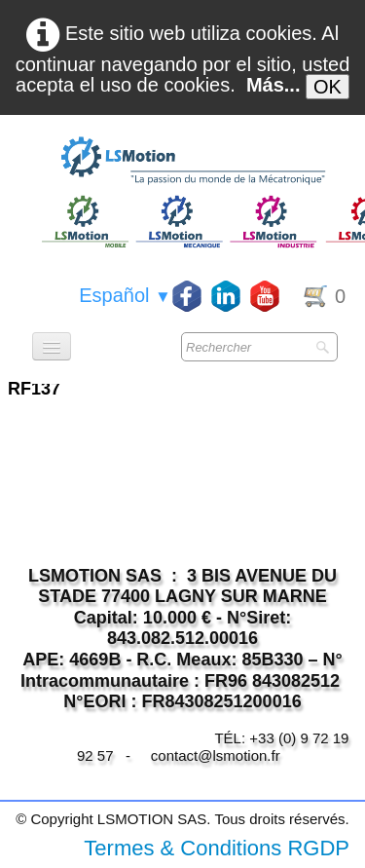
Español (125, 295)
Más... (274, 85)
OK (328, 87)
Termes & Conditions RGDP (217, 848)
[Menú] (52, 346)
